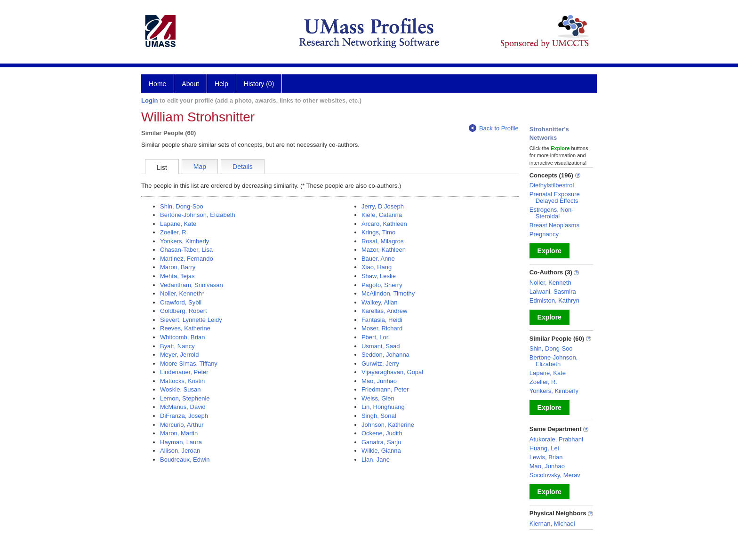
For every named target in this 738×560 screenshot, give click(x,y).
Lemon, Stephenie (185, 398)
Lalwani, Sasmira (553, 292)
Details (243, 167)
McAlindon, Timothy (388, 293)
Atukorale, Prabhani (556, 439)
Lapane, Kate (178, 224)
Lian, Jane (376, 460)
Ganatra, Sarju (381, 442)
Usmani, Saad (381, 346)
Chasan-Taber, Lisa (186, 250)
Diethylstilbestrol (552, 185)
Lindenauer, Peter (184, 372)
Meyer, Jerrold (179, 355)
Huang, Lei (544, 448)
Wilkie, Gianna (381, 451)
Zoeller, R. (174, 232)
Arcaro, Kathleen (384, 224)
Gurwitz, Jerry (380, 364)
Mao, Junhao (379, 381)
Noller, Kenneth (181, 293)
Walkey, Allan (380, 302)
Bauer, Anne (378, 259)
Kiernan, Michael (552, 524)
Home (157, 84)
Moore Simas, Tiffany (189, 364)
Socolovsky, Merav (555, 475)
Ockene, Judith (382, 433)
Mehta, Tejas (177, 276)
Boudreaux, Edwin (185, 460)
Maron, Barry (178, 267)
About (190, 84)
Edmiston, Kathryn (554, 300)
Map (200, 167)
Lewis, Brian (546, 457)
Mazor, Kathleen (384, 250)
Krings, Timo (378, 232)
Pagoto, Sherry (382, 285)
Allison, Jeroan (180, 451)
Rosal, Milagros (383, 241)
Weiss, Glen (378, 398)
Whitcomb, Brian (182, 337)
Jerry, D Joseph (383, 206)
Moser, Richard (382, 328)
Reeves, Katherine (185, 328)
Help (221, 84)
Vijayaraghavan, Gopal (392, 372)
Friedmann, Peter (385, 389)
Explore (549, 251)
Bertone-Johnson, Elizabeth (198, 215)
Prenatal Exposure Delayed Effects (555, 197)
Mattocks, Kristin (182, 381)
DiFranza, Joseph (184, 416)
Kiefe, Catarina (382, 215)
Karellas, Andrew (385, 311)
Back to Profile (494, 128)
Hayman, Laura (181, 442)
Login (149, 100)
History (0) (259, 84)
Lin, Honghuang (383, 407)
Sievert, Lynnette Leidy (191, 320)
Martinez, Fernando (187, 259)
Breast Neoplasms (554, 225)
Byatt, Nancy (177, 346)
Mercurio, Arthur (182, 425)
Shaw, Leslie (379, 276)
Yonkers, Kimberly (184, 241)
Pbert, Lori (376, 337)
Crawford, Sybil (181, 302)
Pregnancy (544, 234)
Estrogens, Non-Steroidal (552, 213)
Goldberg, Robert (184, 311)
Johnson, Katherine (388, 425)
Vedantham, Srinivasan (192, 285)
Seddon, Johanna (385, 355)
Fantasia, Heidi (382, 320)
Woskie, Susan (180, 389)
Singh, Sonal (379, 416)
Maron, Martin (179, 433)
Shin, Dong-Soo (182, 206)
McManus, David (183, 407)
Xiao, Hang (377, 267)
